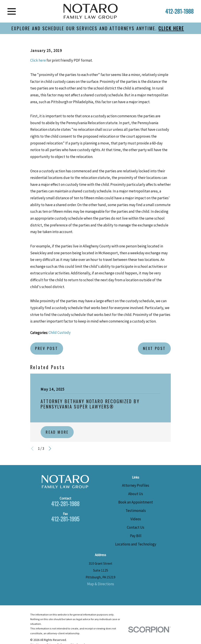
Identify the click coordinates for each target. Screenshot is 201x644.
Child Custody (60, 332)
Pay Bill (136, 536)
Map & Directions (101, 584)
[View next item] (50, 449)
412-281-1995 (65, 519)
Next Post (154, 348)
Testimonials (136, 511)
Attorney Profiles (136, 485)
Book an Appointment (136, 502)
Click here (38, 60)
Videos (136, 519)
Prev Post (47, 348)
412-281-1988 (179, 11)
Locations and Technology (136, 544)
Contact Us (136, 527)
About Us (136, 494)
